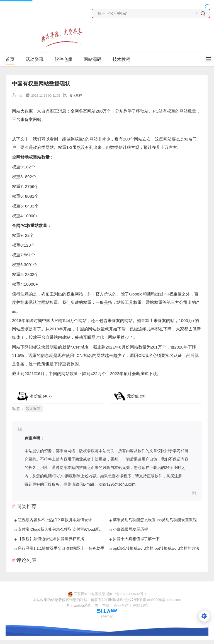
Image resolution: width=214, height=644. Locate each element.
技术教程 (121, 59)
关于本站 (102, 605)
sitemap (107, 616)
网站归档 (140, 605)
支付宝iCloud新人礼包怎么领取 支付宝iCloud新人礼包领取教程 (62, 529)
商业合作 (121, 605)
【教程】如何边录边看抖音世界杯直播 (51, 539)
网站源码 (93, 59)
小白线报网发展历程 (130, 529)
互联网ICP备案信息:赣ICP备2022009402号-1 (110, 594)
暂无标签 (33, 408)
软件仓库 (64, 59)
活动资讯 (35, 59)
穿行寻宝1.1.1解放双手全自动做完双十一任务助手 (61, 548)
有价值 (41, 396)
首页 (10, 59)
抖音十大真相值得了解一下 (136, 539)
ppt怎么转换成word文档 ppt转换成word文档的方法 (156, 548)
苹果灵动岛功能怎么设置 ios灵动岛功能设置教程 (155, 520)
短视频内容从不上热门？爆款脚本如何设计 (55, 520)
